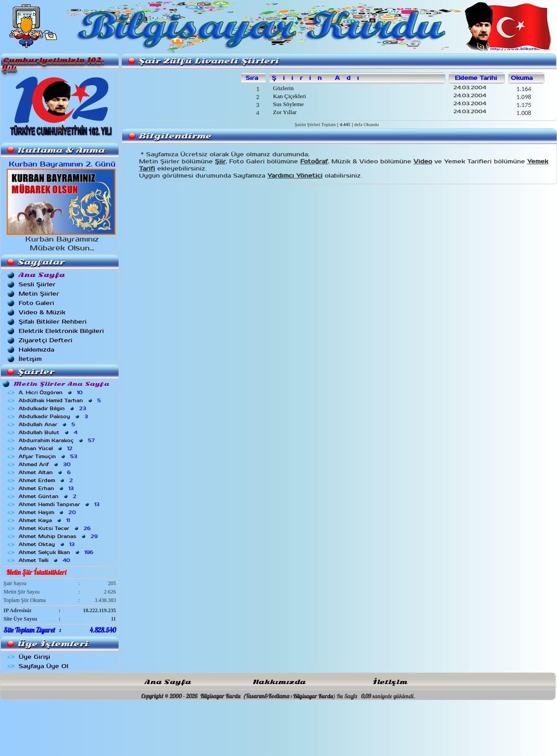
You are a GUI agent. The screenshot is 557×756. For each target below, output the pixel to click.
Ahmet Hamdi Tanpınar (60, 504)
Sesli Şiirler (37, 284)
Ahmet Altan (46, 472)
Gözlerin (282, 88)
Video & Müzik (42, 312)
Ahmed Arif (46, 464)
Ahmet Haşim (48, 512)
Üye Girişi (34, 657)
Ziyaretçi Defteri (46, 340)
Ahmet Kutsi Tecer (56, 528)
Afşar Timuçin (49, 456)
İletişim (30, 359)
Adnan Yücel (46, 448)
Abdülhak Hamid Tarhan (61, 400)
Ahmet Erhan (47, 488)
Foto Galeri (36, 303)
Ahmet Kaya (45, 520)
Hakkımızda (36, 350)
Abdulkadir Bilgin (53, 408)
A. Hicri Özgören (52, 392)
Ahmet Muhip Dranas (59, 536)
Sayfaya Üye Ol (44, 666)
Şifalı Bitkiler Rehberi (53, 322)
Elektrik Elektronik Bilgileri (61, 331)
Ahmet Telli (45, 560)
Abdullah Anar (48, 424)
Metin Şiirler (39, 294)
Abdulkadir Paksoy (54, 416)
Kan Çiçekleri (289, 96)
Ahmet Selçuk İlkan (57, 552)
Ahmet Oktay (48, 544)
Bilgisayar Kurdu (313, 696)
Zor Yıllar (284, 112)
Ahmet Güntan (48, 496)
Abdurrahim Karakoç (58, 440)
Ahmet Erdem (47, 480)
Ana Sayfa (168, 682)
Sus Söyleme (288, 104)
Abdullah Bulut (49, 432)
